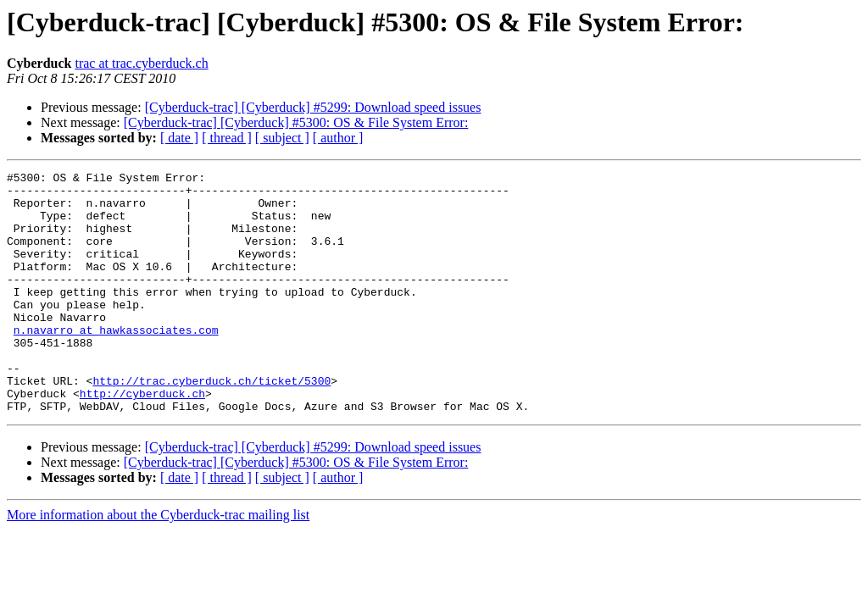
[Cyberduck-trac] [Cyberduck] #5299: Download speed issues (313, 107)
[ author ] (338, 138)
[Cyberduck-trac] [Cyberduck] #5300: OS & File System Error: (296, 122)
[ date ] (179, 138)
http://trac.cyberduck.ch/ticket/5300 (211, 424)
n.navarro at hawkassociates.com (116, 363)
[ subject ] (282, 138)
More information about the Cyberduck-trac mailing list (158, 563)
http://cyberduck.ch (142, 439)
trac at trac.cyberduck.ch (141, 63)
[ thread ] (227, 138)
